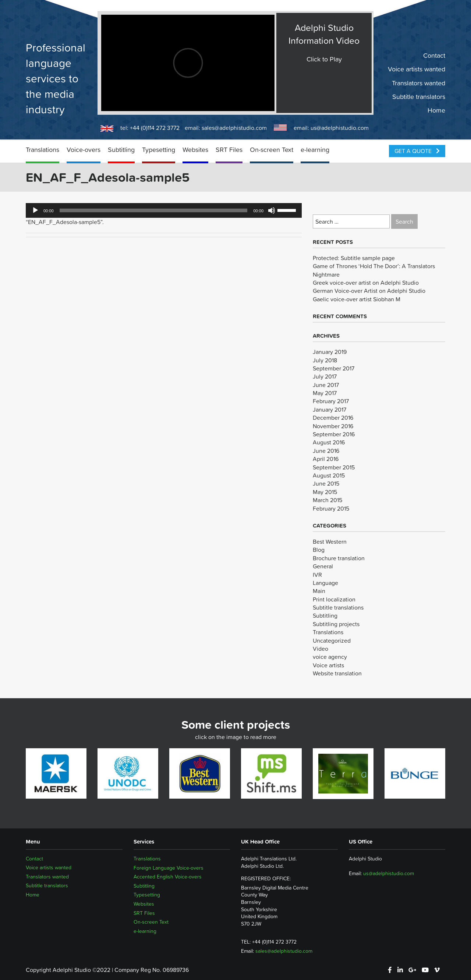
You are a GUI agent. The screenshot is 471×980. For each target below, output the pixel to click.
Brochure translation (339, 558)
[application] (164, 210)
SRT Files (229, 150)
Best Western (330, 542)
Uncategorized (332, 640)
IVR (317, 575)
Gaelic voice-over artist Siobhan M (357, 299)
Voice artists (328, 665)
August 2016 (329, 442)
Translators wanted (419, 83)
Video (321, 649)
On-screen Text (272, 150)
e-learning (315, 150)
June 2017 (326, 385)
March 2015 (327, 500)
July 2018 (325, 360)
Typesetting (159, 150)
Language (325, 583)
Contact (434, 56)
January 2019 (330, 352)
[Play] (35, 210)
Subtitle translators (419, 97)
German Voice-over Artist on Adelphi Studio (369, 291)
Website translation (337, 673)
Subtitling (121, 150)
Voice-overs (84, 150)
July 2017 (325, 376)
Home (436, 110)
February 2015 (331, 508)
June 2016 (326, 451)
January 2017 (330, 409)
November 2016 (333, 426)
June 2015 (326, 483)
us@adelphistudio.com (340, 128)
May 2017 (325, 393)
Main (319, 591)
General (323, 566)
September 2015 (334, 467)
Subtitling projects (336, 624)
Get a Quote (417, 151)
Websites (195, 150)
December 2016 (333, 418)
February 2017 (331, 401)
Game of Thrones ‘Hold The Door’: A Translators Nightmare (374, 270)
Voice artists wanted (417, 69)
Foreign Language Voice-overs (169, 868)
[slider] (154, 210)
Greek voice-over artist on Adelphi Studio (366, 283)
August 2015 (329, 475)
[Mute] (272, 210)
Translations (43, 150)
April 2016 (326, 459)
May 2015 (325, 492)
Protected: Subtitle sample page (354, 258)
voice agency (330, 657)
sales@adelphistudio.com (234, 128)
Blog (319, 550)
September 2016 (334, 434)
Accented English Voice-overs (168, 877)
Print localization (334, 599)
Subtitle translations (338, 607)
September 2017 (334, 368)
